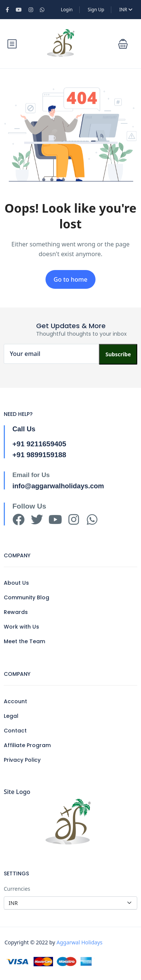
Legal (11, 716)
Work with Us (21, 627)
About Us (16, 583)
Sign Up (96, 10)
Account (15, 701)
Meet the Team (24, 641)
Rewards (16, 612)
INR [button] (126, 10)
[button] (123, 44)
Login (67, 10)
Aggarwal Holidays (79, 942)
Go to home (71, 279)
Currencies (17, 889)
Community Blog (27, 597)
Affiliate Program (27, 745)
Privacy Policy (22, 760)
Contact (15, 731)
